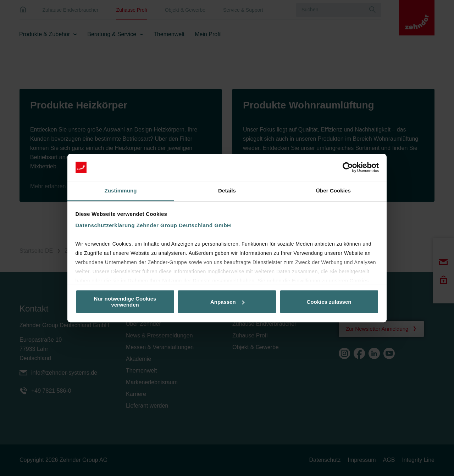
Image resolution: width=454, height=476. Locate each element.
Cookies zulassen (329, 302)
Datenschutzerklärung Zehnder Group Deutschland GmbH (153, 226)
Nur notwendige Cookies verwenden (125, 302)
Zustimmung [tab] (121, 191)
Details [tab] (227, 191)
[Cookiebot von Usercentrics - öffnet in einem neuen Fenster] (348, 167)
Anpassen (227, 302)
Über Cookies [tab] (333, 191)
